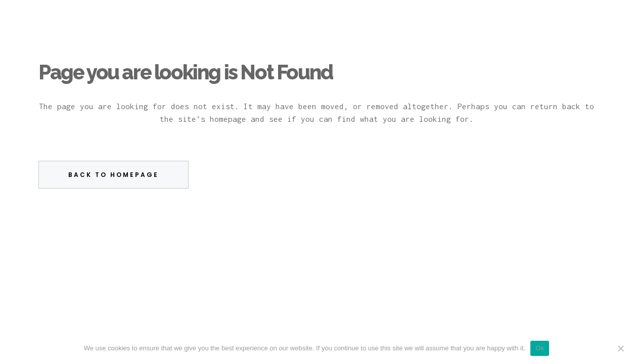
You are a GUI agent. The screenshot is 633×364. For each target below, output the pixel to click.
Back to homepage (114, 175)
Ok (540, 348)
